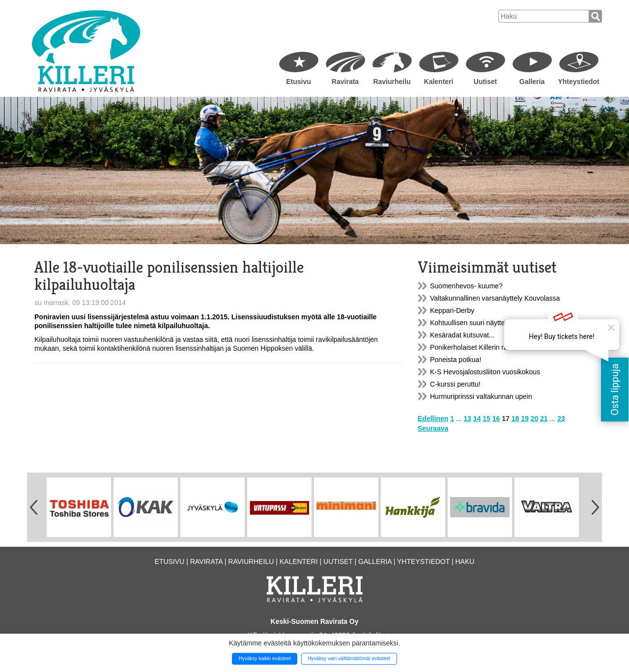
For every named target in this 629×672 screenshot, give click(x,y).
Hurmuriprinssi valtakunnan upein (481, 396)
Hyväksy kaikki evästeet (265, 658)
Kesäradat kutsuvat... (462, 335)
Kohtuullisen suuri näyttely (470, 323)
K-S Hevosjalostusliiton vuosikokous (485, 372)
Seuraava (433, 428)
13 (467, 419)
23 (561, 419)
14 (477, 419)
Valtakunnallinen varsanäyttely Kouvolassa (495, 298)
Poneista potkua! (456, 360)
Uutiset (485, 82)
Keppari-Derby (452, 310)
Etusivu (299, 82)
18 (515, 419)
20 (535, 419)
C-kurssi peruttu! (455, 384)
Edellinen (433, 419)
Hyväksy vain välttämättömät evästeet (349, 658)
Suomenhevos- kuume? (466, 286)
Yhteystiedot (578, 82)
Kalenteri (439, 82)
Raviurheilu (392, 82)
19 (525, 419)
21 (544, 419)
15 (486, 419)
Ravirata (345, 82)
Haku (465, 561)
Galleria (532, 82)
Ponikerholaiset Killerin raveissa (479, 347)
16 (496, 419)
